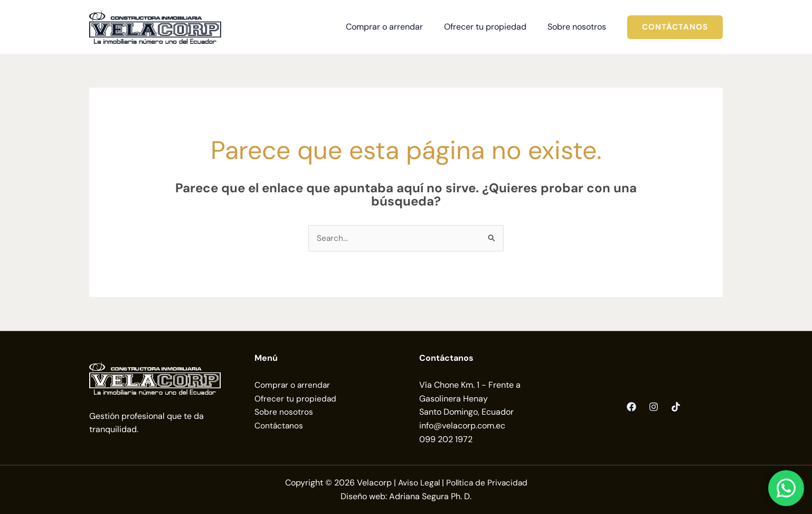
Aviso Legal (418, 483)
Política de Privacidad (488, 483)
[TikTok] (676, 407)
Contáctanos (279, 426)
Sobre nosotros (284, 412)
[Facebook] (631, 407)
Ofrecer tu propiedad (296, 399)
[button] (675, 27)
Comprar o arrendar (293, 385)
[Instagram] (654, 407)
